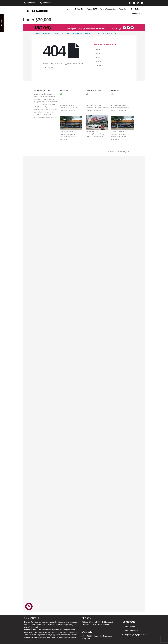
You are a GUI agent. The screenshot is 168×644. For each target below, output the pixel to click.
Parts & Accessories (108, 9)
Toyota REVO (92, 9)
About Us (123, 9)
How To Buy (137, 9)
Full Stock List (79, 9)
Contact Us (137, 13)
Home (68, 9)
